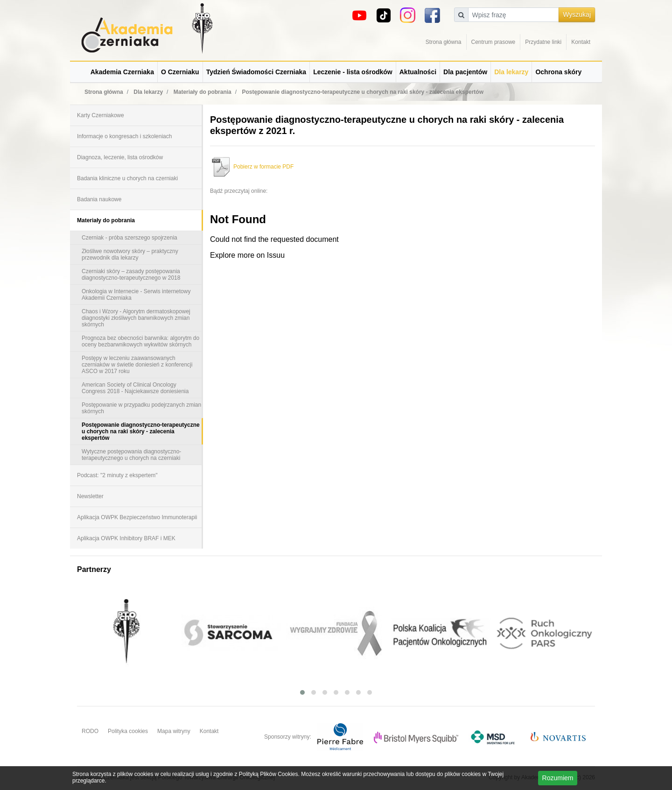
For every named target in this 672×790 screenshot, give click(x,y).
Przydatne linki (543, 42)
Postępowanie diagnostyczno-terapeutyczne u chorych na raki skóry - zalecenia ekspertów (141, 431)
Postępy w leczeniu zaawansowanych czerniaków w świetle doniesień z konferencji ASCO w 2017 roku (137, 365)
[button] (302, 692)
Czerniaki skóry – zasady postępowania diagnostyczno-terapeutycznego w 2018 (131, 275)
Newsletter (90, 496)
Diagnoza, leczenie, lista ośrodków (120, 157)
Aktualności (418, 72)
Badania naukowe (99, 199)
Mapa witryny (174, 731)
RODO (90, 731)
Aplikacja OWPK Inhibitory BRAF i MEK (126, 538)
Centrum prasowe (493, 42)
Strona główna (444, 42)
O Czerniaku (180, 72)
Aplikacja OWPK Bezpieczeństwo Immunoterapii (137, 517)
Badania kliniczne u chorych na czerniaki (127, 178)
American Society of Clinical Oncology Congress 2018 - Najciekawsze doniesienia (135, 388)
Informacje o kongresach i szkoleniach (124, 136)
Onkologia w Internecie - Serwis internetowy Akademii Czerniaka (136, 295)
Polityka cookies (128, 731)
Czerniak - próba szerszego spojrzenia (129, 238)
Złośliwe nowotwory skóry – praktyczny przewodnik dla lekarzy (130, 254)
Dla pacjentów (465, 72)
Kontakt (581, 42)
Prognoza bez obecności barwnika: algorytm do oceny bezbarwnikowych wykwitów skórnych (140, 341)
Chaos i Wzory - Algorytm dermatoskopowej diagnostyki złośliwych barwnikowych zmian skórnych (136, 318)
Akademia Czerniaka (122, 72)
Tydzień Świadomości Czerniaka (256, 72)
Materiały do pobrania (106, 220)
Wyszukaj (577, 14)
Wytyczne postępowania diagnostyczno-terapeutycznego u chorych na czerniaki (131, 455)
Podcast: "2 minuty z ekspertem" (117, 475)
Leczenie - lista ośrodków (353, 72)
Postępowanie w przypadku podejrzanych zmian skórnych (141, 408)
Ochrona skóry (558, 72)
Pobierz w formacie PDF (252, 167)
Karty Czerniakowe (101, 115)
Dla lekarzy (511, 72)
